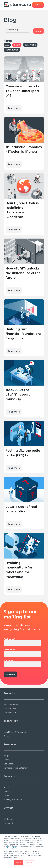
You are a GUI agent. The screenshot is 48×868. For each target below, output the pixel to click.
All (7, 45)
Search (39, 31)
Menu (38, 5)
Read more (14, 108)
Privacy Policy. (13, 848)
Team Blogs (12, 50)
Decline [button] (29, 863)
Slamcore (30, 45)
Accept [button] (18, 863)
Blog (17, 45)
